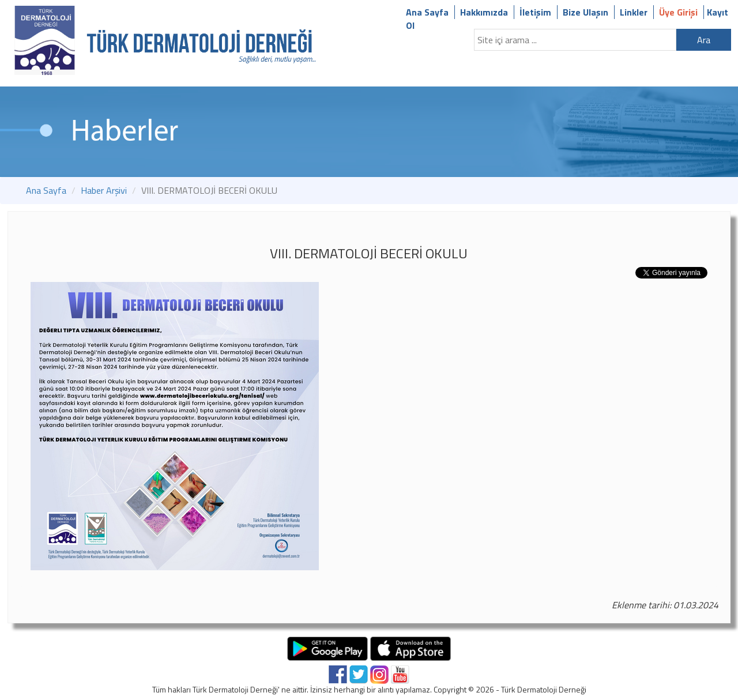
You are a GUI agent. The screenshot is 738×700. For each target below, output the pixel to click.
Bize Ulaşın (585, 12)
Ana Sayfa (427, 12)
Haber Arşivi (104, 190)
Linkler (634, 12)
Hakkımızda (484, 12)
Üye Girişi (678, 12)
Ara (704, 40)
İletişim (535, 12)
